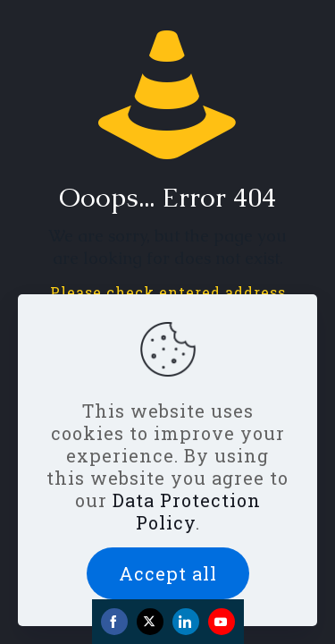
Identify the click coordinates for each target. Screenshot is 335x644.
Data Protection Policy (187, 511)
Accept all (168, 573)
